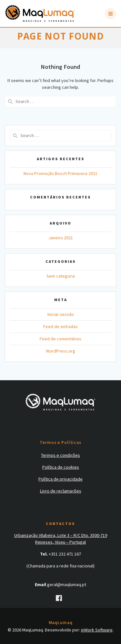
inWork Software (97, 630)
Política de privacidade (60, 479)
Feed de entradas (60, 327)
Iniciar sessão (61, 314)
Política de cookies (61, 467)
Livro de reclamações (61, 491)
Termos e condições (60, 455)
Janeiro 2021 (61, 238)
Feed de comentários (60, 339)
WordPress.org (60, 351)
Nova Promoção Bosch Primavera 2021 (60, 173)
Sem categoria (61, 276)
